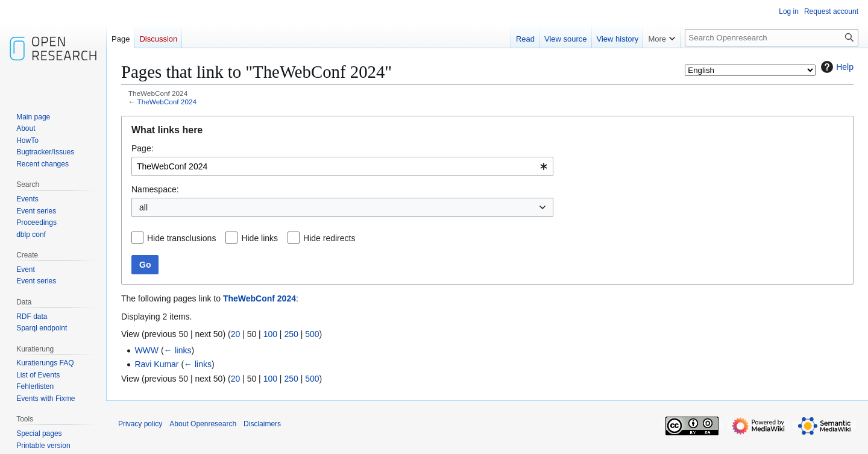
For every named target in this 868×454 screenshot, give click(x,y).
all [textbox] (143, 207)
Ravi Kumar (156, 364)
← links (178, 350)
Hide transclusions (181, 238)
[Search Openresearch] (772, 38)
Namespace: (155, 189)
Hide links (259, 238)
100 (270, 334)
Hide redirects (329, 238)
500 (312, 334)
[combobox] (342, 166)
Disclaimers (262, 424)
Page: (143, 148)
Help (836, 67)
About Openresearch (203, 424)
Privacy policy (140, 424)
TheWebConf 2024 (167, 102)
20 (236, 334)
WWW (146, 350)
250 (291, 334)
